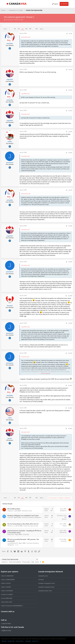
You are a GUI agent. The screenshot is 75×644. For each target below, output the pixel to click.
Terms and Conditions (15, 562)
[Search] (72, 4)
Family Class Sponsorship (31, 526)
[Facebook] (2, 616)
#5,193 (70, 90)
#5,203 (70, 385)
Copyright (28, 641)
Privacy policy (26, 562)
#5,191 (70, 34)
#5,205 (70, 428)
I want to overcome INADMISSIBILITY (12, 606)
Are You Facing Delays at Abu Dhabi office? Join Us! (23, 524)
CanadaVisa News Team (45, 591)
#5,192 (70, 70)
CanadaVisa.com (43, 576)
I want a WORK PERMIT (8, 580)
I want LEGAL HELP (6, 602)
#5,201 (70, 323)
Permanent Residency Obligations (32, 517)
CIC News (41, 580)
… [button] (12, 29)
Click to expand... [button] (46, 373)
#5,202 (70, 353)
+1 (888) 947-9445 (6, 631)
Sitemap (4, 641)
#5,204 (70, 408)
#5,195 (70, 132)
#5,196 (70, 153)
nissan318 (10, 517)
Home (37, 562)
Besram (64, 519)
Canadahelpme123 (13, 543)
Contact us (5, 562)
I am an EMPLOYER (7, 598)
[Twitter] (13, 616)
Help (33, 562)
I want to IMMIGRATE (7, 576)
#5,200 (70, 296)
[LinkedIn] (9, 616)
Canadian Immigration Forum (47, 583)
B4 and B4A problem (14, 509)
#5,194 (70, 111)
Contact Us (35, 641)
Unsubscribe (11, 641)
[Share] (67, 34)
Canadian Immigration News (46, 587)
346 (19, 29)
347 (22, 29)
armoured (64, 541)
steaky (64, 526)
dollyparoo (10, 511)
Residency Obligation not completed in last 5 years (23, 516)
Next (41, 29)
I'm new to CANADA (7, 594)
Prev (6, 29)
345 (15, 29)
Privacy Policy (20, 641)
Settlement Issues (27, 511)
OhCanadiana (9, 20)
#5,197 (70, 190)
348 (26, 29)
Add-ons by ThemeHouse (58, 639)
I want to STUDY (6, 583)
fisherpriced (11, 534)
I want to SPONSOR (7, 591)
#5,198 (70, 226)
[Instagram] (6, 616)
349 (30, 29)
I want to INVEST (6, 587)
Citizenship (26, 534)
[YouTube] (16, 616)
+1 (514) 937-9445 (6, 623)
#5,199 (70, 262)
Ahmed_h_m (11, 526)
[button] (3, 4)
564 (36, 29)
